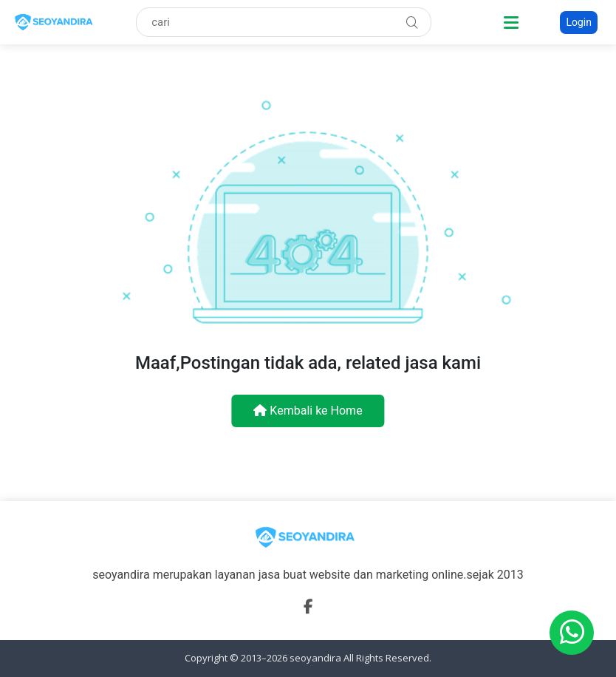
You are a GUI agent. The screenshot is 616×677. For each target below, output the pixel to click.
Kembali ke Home (308, 411)
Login (579, 22)
